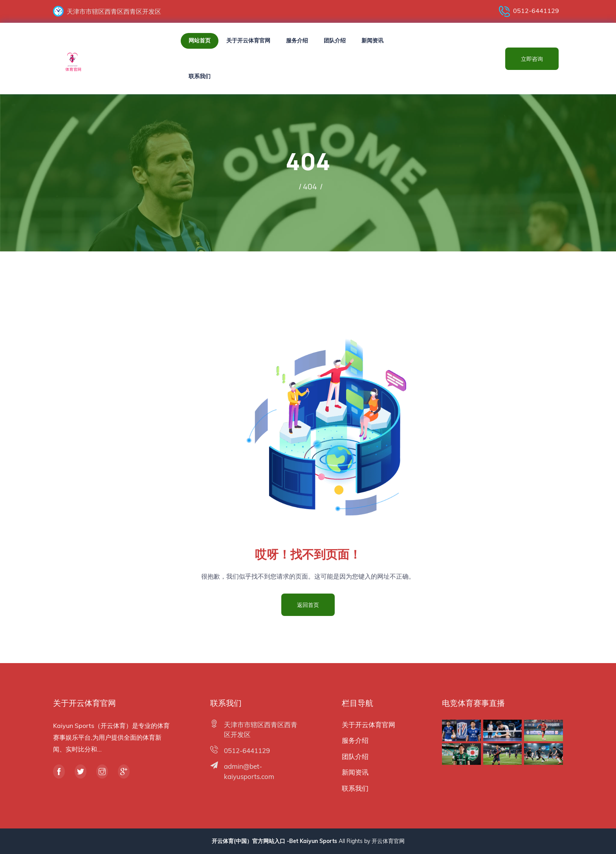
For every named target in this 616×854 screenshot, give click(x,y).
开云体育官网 (388, 841)
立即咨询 (532, 59)
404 (310, 186)
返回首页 (308, 605)
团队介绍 (335, 40)
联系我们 (200, 76)
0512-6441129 (529, 11)
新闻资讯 (372, 40)
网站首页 (200, 40)
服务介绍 (297, 40)
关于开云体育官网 (248, 40)
